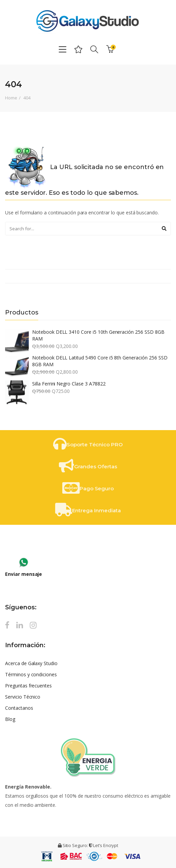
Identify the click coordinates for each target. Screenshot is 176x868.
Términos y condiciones (31, 674)
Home (11, 98)
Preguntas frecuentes (28, 686)
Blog (10, 719)
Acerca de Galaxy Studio (31, 663)
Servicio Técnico (23, 697)
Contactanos (19, 708)
